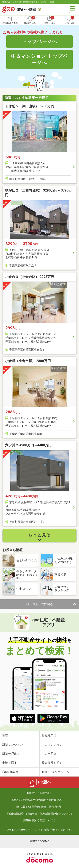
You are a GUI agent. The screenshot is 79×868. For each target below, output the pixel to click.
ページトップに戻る (40, 604)
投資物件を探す (52, 763)
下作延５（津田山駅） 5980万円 (30, 106)
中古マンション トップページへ (39, 59)
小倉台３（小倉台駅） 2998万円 (30, 277)
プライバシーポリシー (18, 830)
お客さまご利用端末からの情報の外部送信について (38, 800)
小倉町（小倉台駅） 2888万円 (28, 361)
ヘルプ (37, 830)
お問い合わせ (50, 830)
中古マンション (52, 745)
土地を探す (9, 763)
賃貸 (5, 735)
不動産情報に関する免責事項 (22, 814)
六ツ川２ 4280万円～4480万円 (28, 445)
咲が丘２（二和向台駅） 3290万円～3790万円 (38, 193)
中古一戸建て (51, 754)
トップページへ (39, 41)
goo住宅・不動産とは (38, 793)
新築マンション (12, 745)
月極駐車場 (49, 735)
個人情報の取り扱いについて (55, 814)
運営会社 (65, 830)
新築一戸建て (11, 754)
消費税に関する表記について (38, 820)
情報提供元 (55, 807)
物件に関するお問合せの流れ (31, 807)
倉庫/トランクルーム (56, 772)
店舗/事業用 (10, 772)
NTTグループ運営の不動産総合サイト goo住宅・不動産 (28, 2)
